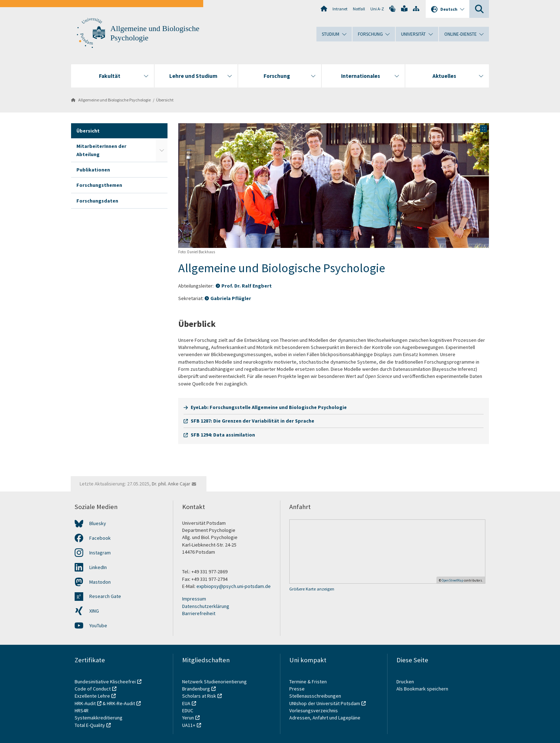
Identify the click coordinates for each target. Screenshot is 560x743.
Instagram (100, 553)
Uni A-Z (377, 9)
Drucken (405, 682)
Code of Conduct (93, 689)
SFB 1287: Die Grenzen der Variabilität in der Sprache (252, 421)
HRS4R (82, 710)
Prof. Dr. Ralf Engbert (247, 286)
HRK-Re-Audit (121, 703)
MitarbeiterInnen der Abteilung (101, 150)
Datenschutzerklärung (206, 606)
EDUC (188, 710)
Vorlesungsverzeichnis (314, 710)
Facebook (100, 538)
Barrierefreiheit (199, 613)
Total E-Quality (90, 725)
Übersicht (165, 100)
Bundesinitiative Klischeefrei (105, 682)
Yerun (188, 718)
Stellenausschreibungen (315, 696)
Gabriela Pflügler (231, 298)
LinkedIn (98, 567)
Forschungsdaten (97, 201)
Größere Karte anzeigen (312, 589)
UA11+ (189, 725)
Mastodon (100, 582)
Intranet (340, 9)
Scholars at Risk (199, 696)
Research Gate (105, 596)
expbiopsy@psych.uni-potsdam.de (234, 586)
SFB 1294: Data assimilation (223, 435)
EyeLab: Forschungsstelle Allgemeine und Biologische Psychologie (269, 407)
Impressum (194, 599)
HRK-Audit (85, 703)
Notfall (359, 9)
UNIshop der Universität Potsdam (325, 703)
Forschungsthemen (99, 185)
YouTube (98, 625)
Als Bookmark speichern (422, 689)
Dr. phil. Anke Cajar (171, 484)
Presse (297, 689)
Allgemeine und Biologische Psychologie (114, 100)
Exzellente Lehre (92, 696)
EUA (186, 703)
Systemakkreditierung (99, 718)
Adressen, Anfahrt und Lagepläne (325, 718)
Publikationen (93, 170)
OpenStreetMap (452, 580)
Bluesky (98, 523)
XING (94, 611)
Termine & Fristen (309, 682)
